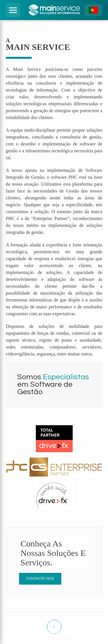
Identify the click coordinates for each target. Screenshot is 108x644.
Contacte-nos (40, 579)
